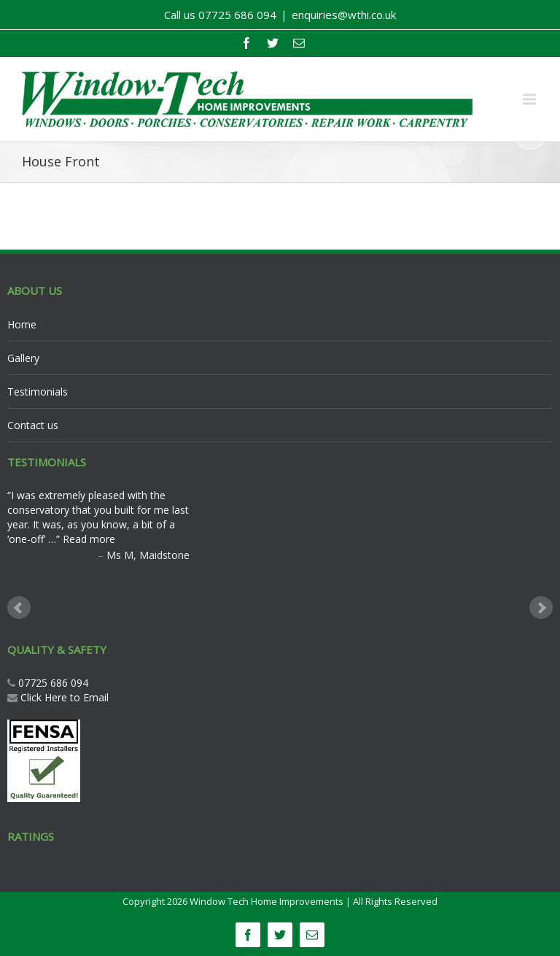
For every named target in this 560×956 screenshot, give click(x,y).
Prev (19, 608)
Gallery (23, 358)
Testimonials (38, 392)
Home (22, 324)
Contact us (33, 425)
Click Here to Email (65, 697)
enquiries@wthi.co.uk (344, 15)
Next (541, 608)
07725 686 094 (52, 683)
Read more (89, 539)
